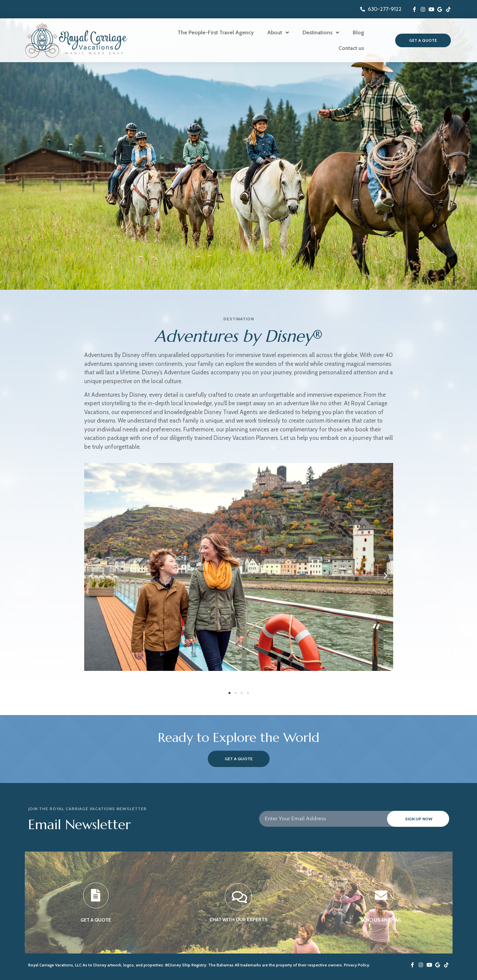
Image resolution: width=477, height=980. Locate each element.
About (278, 33)
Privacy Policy (356, 965)
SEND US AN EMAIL (381, 921)
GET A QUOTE (96, 921)
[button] (92, 575)
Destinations (321, 33)
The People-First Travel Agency (216, 32)
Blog (358, 32)
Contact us (351, 48)
